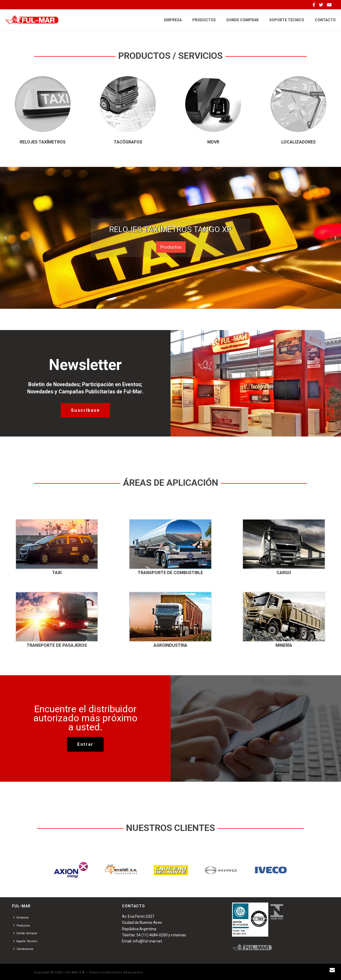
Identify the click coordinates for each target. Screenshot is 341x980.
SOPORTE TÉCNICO (287, 20)
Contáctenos (23, 949)
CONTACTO (325, 20)
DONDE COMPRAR (243, 20)
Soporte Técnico (25, 941)
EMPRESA (173, 20)
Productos (171, 247)
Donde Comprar (25, 933)
